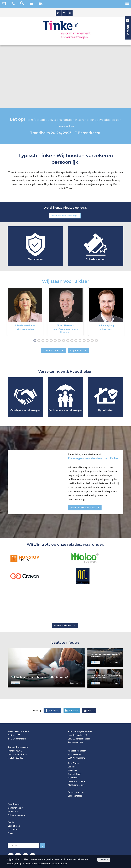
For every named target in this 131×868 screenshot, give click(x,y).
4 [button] (48, 341)
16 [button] (97, 341)
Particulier (73, 770)
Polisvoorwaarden (16, 815)
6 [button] (56, 341)
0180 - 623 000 (16, 758)
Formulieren (13, 811)
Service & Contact (76, 781)
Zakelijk (72, 767)
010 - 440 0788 (77, 742)
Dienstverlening (15, 808)
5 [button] (52, 341)
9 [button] (68, 341)
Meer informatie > (61, 864)
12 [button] (81, 341)
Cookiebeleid (14, 826)
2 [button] (39, 341)
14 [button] (89, 341)
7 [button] (60, 341)
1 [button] (35, 341)
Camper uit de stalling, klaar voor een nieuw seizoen (105, 677)
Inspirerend (73, 778)
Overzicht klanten (63, 625)
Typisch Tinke (75, 774)
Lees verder (75, 683)
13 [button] (85, 341)
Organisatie (76, 350)
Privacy (11, 833)
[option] (25, 312)
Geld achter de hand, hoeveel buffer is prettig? (40, 677)
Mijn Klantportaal (76, 785)
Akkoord (104, 860)
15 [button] (93, 341)
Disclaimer (13, 829)
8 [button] (64, 341)
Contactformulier (76, 792)
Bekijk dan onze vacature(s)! (65, 216)
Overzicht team (51, 350)
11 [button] (77, 341)
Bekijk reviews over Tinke (83, 508)
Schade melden (75, 796)
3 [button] (44, 341)
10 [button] (72, 341)
